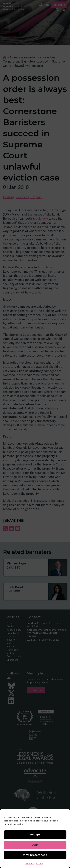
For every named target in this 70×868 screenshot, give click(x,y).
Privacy (39, 863)
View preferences (35, 855)
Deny (35, 845)
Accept (35, 834)
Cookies (29, 863)
